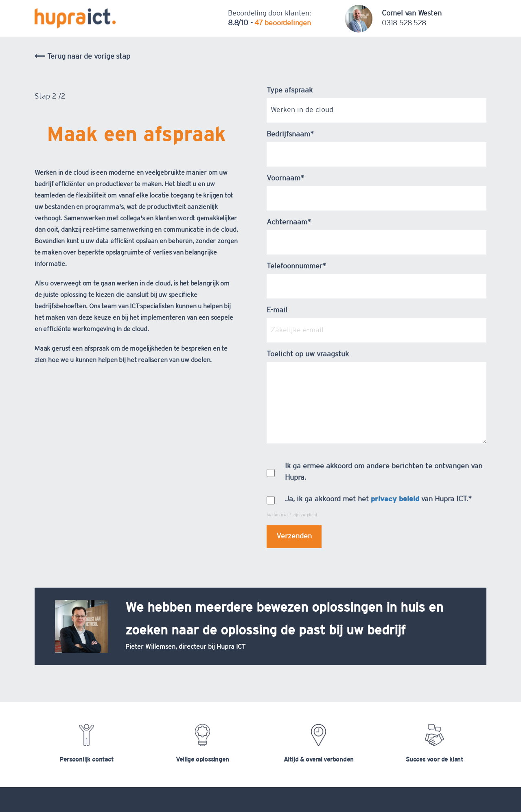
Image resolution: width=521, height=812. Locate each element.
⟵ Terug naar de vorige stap (82, 57)
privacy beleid (395, 499)
